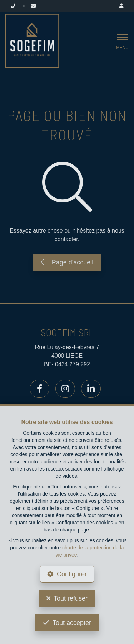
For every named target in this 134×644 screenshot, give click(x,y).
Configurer (72, 574)
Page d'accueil (67, 262)
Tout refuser (71, 598)
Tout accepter (72, 623)
